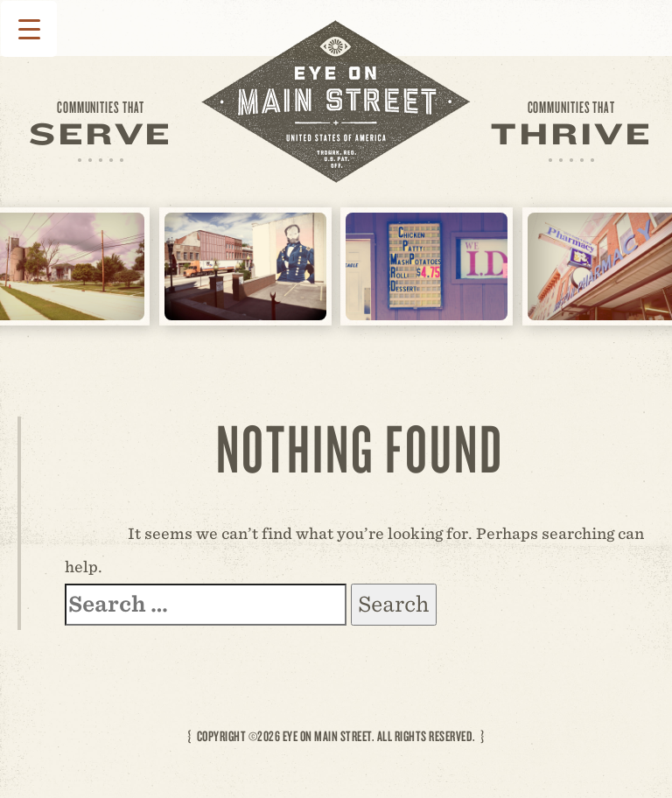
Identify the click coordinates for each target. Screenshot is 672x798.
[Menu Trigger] (29, 29)
